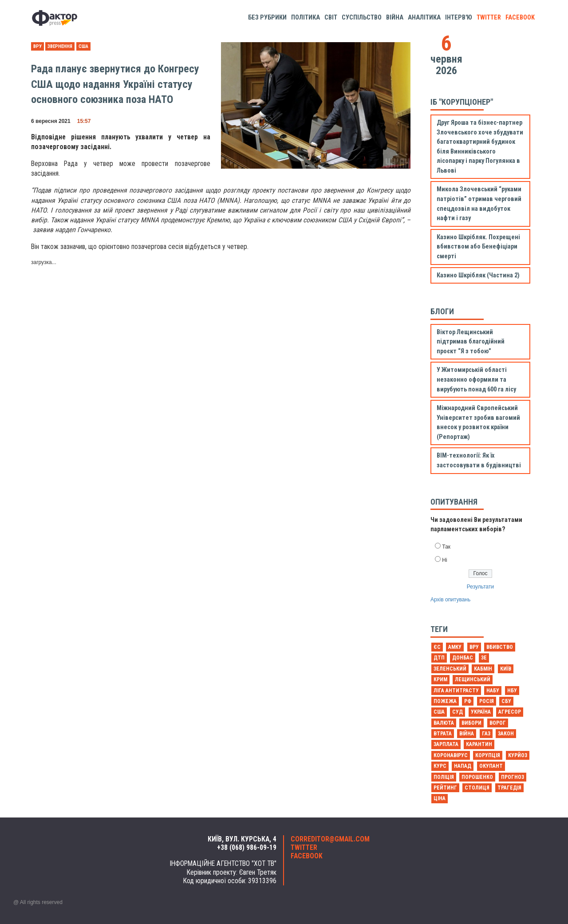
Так (446, 547)
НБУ (512, 691)
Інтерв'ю (459, 18)
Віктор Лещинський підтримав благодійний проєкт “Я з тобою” (471, 342)
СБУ (506, 701)
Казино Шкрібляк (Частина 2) (478, 275)
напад (463, 766)
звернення (60, 46)
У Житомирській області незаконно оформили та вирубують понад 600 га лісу (476, 379)
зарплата (446, 744)
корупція (488, 755)
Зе (484, 658)
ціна (440, 798)
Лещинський (473, 679)
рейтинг (445, 788)
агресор (510, 712)
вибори (471, 723)
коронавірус (451, 755)
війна (467, 734)
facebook (520, 18)
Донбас (463, 658)
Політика (306, 18)
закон (506, 734)
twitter (489, 18)
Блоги (442, 311)
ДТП (439, 658)
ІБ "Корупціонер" (462, 102)
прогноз (513, 777)
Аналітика (424, 18)
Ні (444, 560)
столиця (477, 788)
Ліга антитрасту (456, 691)
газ (486, 734)
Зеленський (450, 669)
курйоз (518, 755)
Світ (331, 18)
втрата (443, 734)
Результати (480, 587)
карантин (479, 744)
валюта (444, 723)
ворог (498, 723)
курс (440, 766)
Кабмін (483, 669)
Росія (487, 701)
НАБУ (493, 691)
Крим (440, 679)
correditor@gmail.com (330, 839)
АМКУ (455, 647)
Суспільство (362, 18)
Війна (395, 18)
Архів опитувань (450, 600)
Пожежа (445, 701)
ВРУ (37, 46)
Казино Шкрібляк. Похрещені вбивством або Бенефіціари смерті (478, 247)
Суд (458, 712)
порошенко (477, 777)
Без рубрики (267, 18)
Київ (506, 669)
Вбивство (500, 647)
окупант (491, 766)
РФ (468, 701)
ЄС (437, 647)
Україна (481, 712)
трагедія (509, 788)
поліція (444, 777)
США (83, 46)
